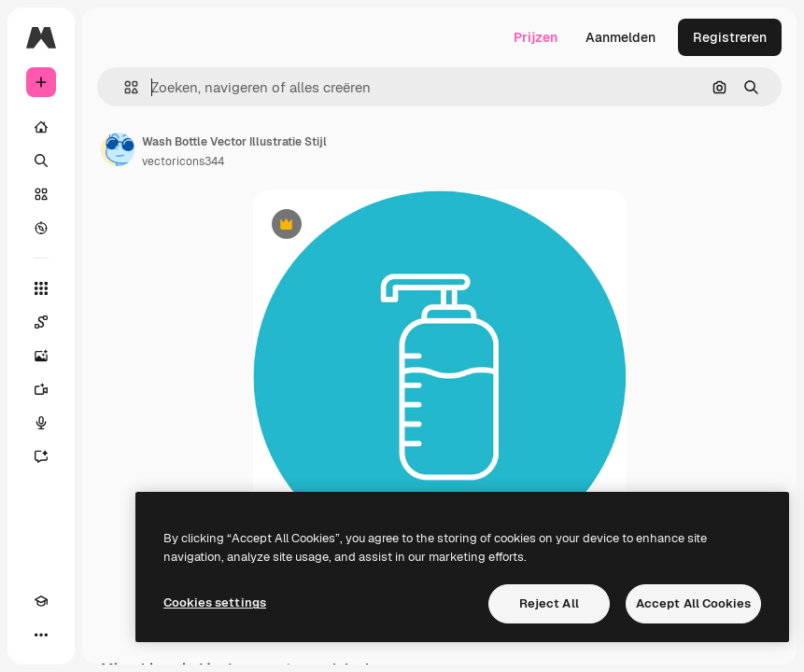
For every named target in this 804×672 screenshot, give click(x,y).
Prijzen (536, 37)
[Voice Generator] (41, 423)
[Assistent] (41, 456)
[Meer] (41, 635)
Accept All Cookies (693, 603)
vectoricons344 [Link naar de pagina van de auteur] (183, 161)
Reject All (549, 603)
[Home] (41, 127)
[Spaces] (41, 322)
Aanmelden (621, 37)
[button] (124, 87)
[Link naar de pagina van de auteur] (118, 149)
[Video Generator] (41, 389)
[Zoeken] (41, 161)
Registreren (730, 37)
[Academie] (41, 601)
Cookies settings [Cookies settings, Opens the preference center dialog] (215, 602)
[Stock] (41, 194)
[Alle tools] (41, 288)
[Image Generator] (41, 356)
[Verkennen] (41, 228)
